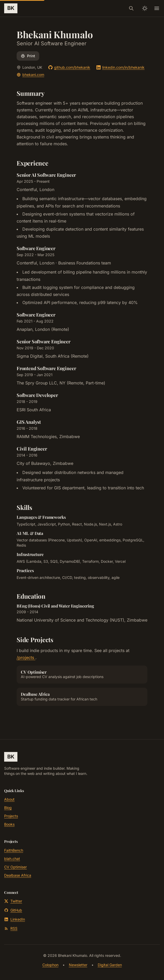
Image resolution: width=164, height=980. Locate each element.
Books (9, 824)
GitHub (13, 910)
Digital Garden (110, 965)
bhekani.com (30, 75)
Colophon (50, 965)
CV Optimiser (15, 867)
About (9, 799)
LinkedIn (15, 919)
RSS (11, 928)
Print (28, 56)
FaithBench (14, 850)
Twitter (13, 901)
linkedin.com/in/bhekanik (120, 67)
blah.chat (12, 859)
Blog (8, 808)
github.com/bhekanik (69, 67)
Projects (11, 816)
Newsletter (78, 965)
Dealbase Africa (18, 875)
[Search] (131, 8)
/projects (26, 657)
